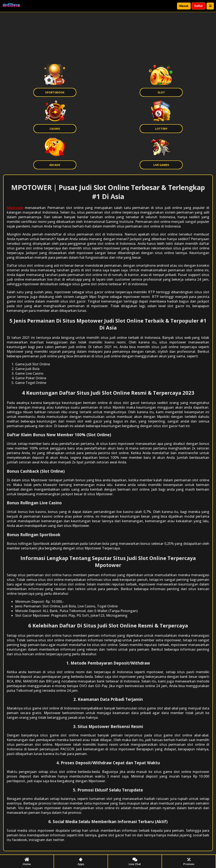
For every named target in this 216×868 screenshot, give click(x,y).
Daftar (198, 6)
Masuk (184, 6)
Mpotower (15, 208)
